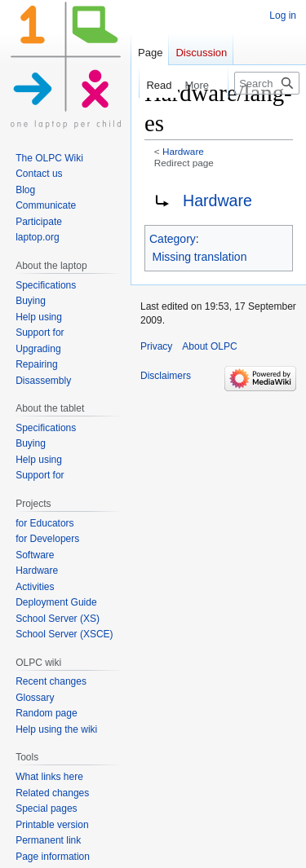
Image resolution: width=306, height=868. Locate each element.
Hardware (183, 151)
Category (173, 239)
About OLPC (209, 346)
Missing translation (200, 257)
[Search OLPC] (267, 83)
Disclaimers (166, 376)
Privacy (156, 346)
